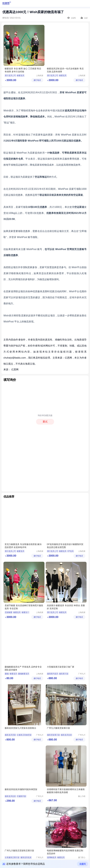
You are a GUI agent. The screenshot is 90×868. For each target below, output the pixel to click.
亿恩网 (15, 369)
